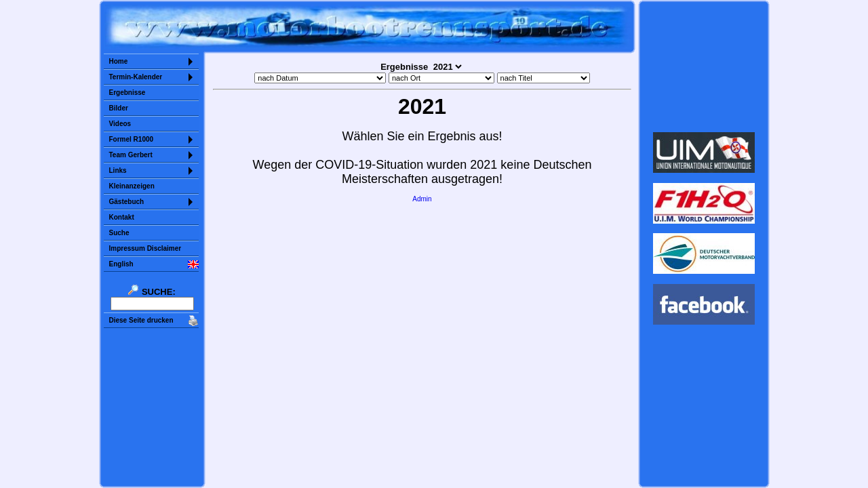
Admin (422, 199)
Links (118, 170)
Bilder (119, 108)
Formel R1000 (132, 139)
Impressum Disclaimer (145, 248)
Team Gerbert (131, 155)
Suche (119, 233)
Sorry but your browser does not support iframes (704, 66)
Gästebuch (127, 202)
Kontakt (122, 217)
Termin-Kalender (136, 77)
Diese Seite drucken (141, 320)
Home (119, 61)
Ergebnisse (127, 93)
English (121, 264)
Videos (120, 124)
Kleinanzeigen (132, 186)
